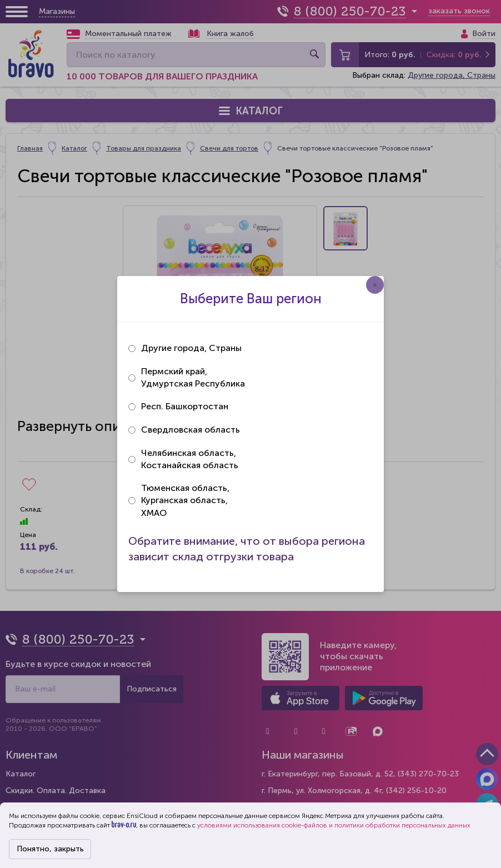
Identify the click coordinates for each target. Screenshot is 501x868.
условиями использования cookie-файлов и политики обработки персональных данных (334, 825)
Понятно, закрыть (50, 849)
